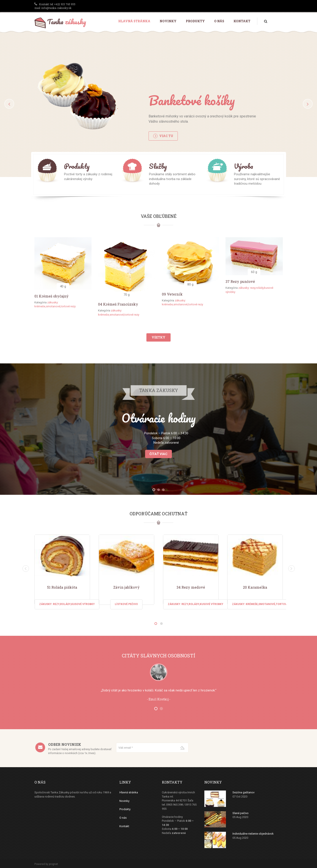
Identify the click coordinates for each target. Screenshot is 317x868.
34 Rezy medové (191, 587)
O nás (219, 21)
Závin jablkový (126, 587)
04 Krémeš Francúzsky (118, 304)
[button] (9, 104)
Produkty (195, 21)
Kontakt (242, 21)
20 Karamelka (255, 587)
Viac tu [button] (163, 136)
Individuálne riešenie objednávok (253, 834)
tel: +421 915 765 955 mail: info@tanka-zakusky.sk (55, 6)
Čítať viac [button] (158, 454)
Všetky (158, 337)
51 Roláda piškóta (62, 587)
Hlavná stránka (134, 21)
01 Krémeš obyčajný (52, 296)
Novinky (168, 21)
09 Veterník (172, 294)
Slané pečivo (241, 813)
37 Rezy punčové (240, 281)
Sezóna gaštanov (243, 792)
